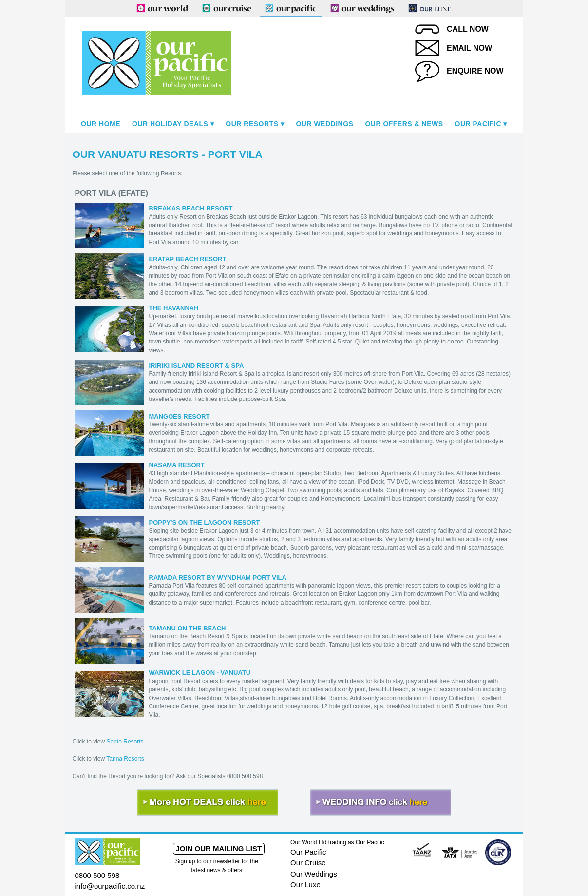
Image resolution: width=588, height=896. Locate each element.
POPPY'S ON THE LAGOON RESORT (205, 523)
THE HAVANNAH (174, 308)
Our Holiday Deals (170, 124)
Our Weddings (324, 124)
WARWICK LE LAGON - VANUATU (200, 673)
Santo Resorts (125, 742)
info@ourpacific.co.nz (110, 886)
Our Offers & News (404, 124)
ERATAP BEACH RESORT (188, 259)
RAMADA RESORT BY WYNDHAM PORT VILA (218, 578)
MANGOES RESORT (180, 416)
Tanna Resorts (125, 759)
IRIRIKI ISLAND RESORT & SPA (197, 366)
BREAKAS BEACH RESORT (191, 208)
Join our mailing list (218, 848)
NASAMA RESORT (177, 465)
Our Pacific (478, 124)
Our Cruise (308, 863)
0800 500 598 (97, 875)
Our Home (101, 124)
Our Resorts (252, 124)
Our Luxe (305, 885)
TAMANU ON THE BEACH (188, 628)
